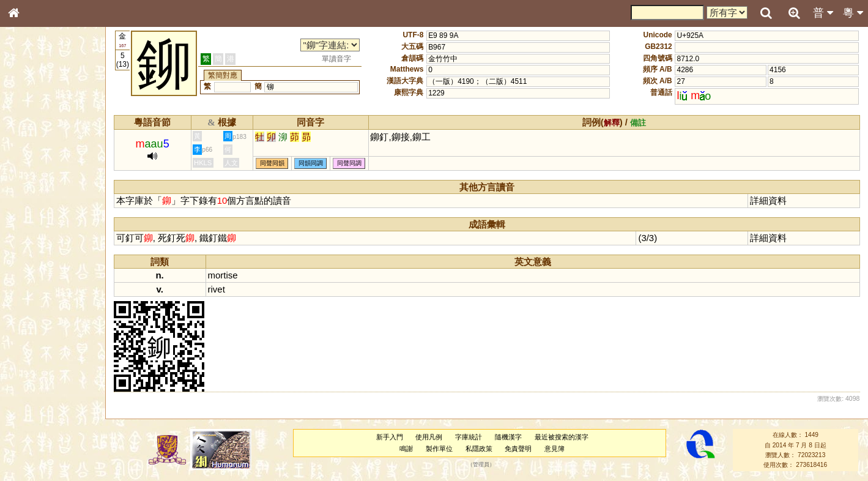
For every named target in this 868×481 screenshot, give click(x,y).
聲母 (24, 328)
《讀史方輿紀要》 (45, 396)
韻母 (42, 328)
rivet (217, 289)
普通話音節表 (37, 340)
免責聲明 (518, 449)
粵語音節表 (34, 244)
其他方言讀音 (37, 351)
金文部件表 (34, 199)
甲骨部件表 (34, 187)
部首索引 (30, 164)
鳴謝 (406, 449)
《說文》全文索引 (45, 384)
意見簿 (555, 449)
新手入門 (390, 437)
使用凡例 (429, 437)
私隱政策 (479, 449)
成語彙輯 (30, 408)
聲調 (58, 328)
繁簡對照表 (34, 419)
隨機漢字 (508, 437)
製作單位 (439, 449)
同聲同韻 (272, 163)
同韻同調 (311, 163)
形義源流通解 (37, 211)
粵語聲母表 (34, 255)
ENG (54, 135)
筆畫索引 (30, 176)
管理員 (481, 465)
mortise (223, 275)
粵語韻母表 (34, 267)
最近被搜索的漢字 (562, 437)
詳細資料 (768, 200)
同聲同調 (349, 163)
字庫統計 (469, 437)
